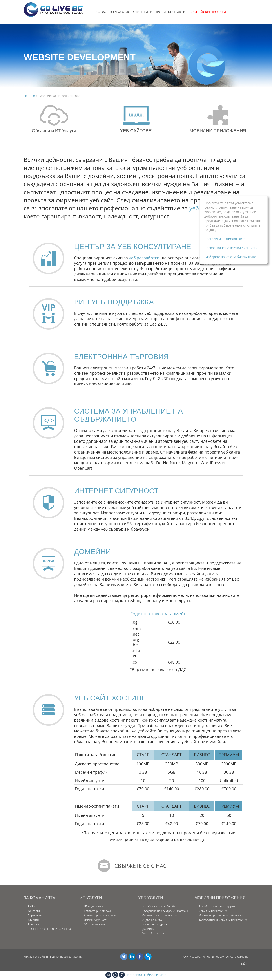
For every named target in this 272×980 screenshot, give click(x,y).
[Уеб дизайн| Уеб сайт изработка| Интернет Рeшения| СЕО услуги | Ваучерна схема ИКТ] (54, 12)
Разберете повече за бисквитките (230, 257)
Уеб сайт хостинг (153, 933)
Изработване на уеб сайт (159, 906)
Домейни (148, 929)
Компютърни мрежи (97, 911)
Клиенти (140, 12)
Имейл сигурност (95, 920)
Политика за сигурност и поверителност (208, 957)
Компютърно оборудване (101, 915)
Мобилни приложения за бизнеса (221, 915)
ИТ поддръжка (93, 906)
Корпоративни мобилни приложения (223, 920)
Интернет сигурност (156, 924)
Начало (30, 96)
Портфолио (120, 12)
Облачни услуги (94, 924)
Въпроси (158, 12)
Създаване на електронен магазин (165, 911)
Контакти (177, 12)
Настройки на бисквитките (146, 975)
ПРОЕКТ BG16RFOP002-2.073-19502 (50, 929)
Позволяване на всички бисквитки (231, 248)
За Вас (101, 12)
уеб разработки (144, 258)
